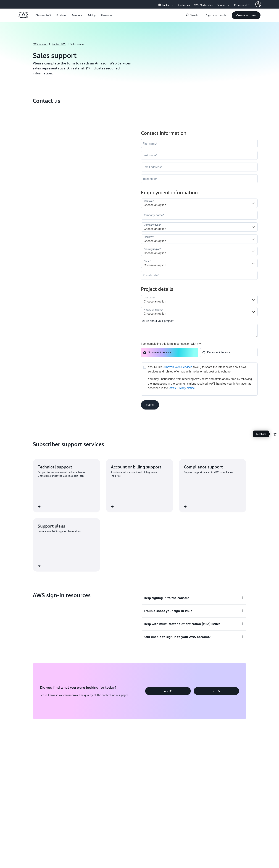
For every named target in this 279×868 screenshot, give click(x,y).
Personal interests (216, 352)
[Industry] (199, 239)
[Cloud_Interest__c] (199, 331)
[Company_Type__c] (199, 227)
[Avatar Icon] (258, 4)
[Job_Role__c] (199, 203)
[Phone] (199, 179)
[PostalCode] (199, 275)
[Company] (199, 215)
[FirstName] (199, 144)
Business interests (157, 352)
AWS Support (40, 44)
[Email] (199, 167)
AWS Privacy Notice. (182, 388)
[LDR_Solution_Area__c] (199, 300)
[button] (43, 15)
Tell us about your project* (157, 321)
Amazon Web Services (178, 367)
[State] (199, 263)
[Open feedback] (275, 434)
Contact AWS (59, 44)
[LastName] (199, 155)
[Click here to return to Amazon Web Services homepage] (23, 17)
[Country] (199, 251)
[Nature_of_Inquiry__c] (199, 312)
